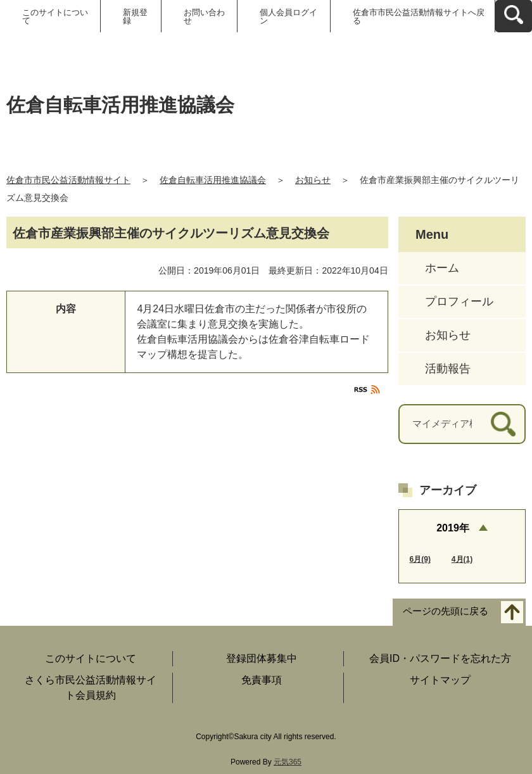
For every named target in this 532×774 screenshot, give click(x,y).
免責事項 (262, 680)
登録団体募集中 (262, 658)
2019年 (453, 528)
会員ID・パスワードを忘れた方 (440, 658)
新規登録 (135, 16)
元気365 (288, 762)
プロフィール (459, 301)
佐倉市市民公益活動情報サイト (68, 180)
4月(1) (462, 559)
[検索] (503, 424)
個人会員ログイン (288, 16)
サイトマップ (440, 680)
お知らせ (313, 180)
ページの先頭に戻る (446, 612)
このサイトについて (55, 16)
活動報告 (448, 369)
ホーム (442, 268)
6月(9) (420, 559)
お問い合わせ (204, 16)
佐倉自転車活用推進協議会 (213, 180)
